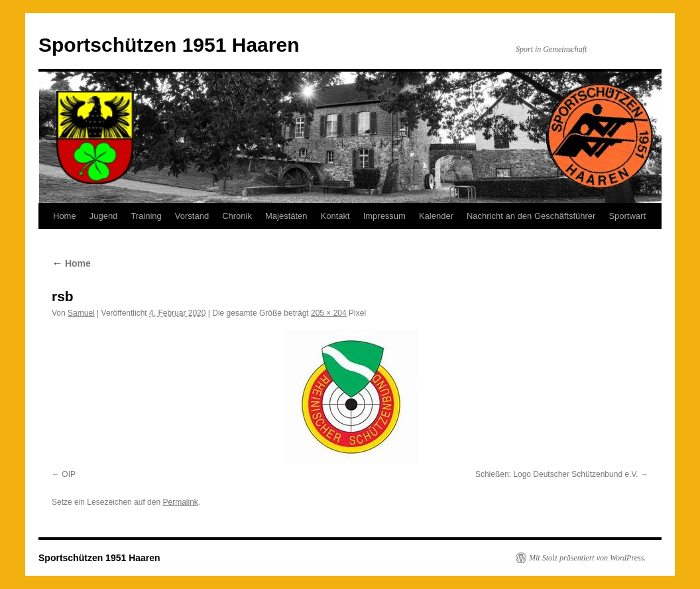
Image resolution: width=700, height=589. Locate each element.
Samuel (81, 313)
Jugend (104, 216)
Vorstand (192, 216)
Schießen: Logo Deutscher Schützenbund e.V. (557, 474)
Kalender (436, 216)
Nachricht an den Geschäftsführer (531, 216)
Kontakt (335, 216)
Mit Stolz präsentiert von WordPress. (587, 558)
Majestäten (286, 216)
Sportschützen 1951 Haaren (169, 45)
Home (65, 216)
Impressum (384, 216)
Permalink (180, 502)
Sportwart (627, 216)
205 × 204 (329, 313)
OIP (69, 474)
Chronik (237, 216)
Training (146, 216)
